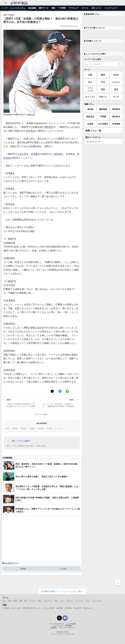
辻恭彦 (90, 124)
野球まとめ (87, 608)
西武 (8, 123)
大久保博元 (103, 124)
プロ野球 (62, 8)
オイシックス (97, 601)
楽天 (116, 89)
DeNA (116, 75)
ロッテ (38, 247)
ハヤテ (88, 601)
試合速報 (32, 8)
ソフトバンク (90, 89)
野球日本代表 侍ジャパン (32, 608)
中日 (103, 82)
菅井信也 (50, 429)
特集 (53, 8)
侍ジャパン (96, 8)
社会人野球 (77, 608)
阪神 (103, 75)
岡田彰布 (116, 109)
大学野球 (68, 608)
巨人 (90, 82)
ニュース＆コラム (18, 8)
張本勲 (90, 109)
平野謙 (103, 117)
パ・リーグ (59, 429)
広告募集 (53, 628)
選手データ (44, 8)
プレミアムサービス (57, 624)
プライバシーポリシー (67, 628)
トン (68, 262)
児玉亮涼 (24, 154)
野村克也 (90, 117)
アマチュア (73, 8)
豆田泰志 (31, 131)
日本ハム (19, 247)
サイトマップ (58, 626)
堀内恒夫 (116, 117)
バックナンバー (111, 8)
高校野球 (60, 608)
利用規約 (68, 626)
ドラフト (85, 8)
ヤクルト (116, 82)
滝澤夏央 (35, 154)
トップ (4, 8)
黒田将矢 (59, 154)
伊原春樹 (116, 124)
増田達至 (49, 127)
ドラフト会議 (16, 608)
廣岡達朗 (103, 109)
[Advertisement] (42, 537)
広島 (90, 75)
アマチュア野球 (49, 608)
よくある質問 (71, 624)
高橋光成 (31, 115)
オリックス (90, 97)
